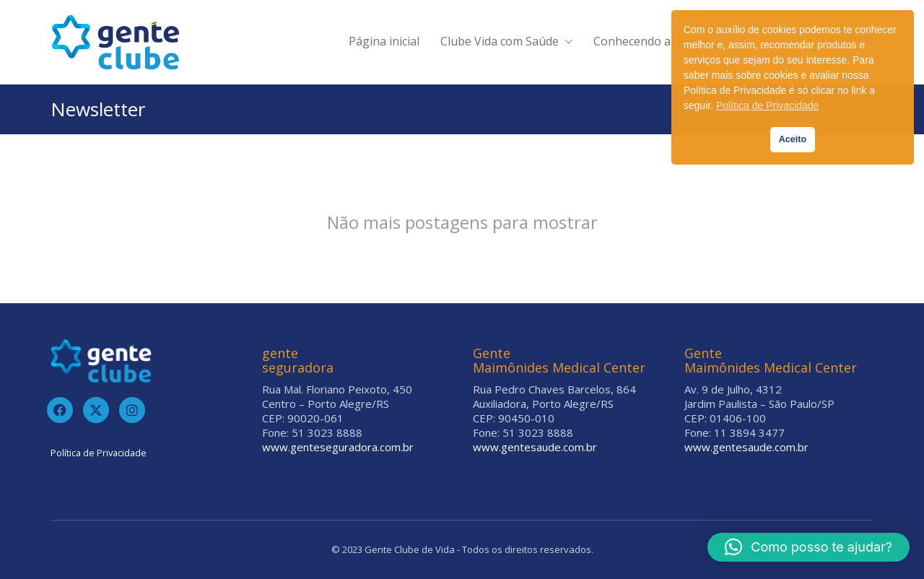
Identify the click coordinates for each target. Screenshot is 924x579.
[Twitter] (96, 410)
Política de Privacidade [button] (767, 105)
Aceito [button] (793, 139)
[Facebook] (60, 410)
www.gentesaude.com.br (535, 447)
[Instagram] (132, 410)
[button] (808, 547)
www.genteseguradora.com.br (338, 447)
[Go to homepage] (115, 42)
